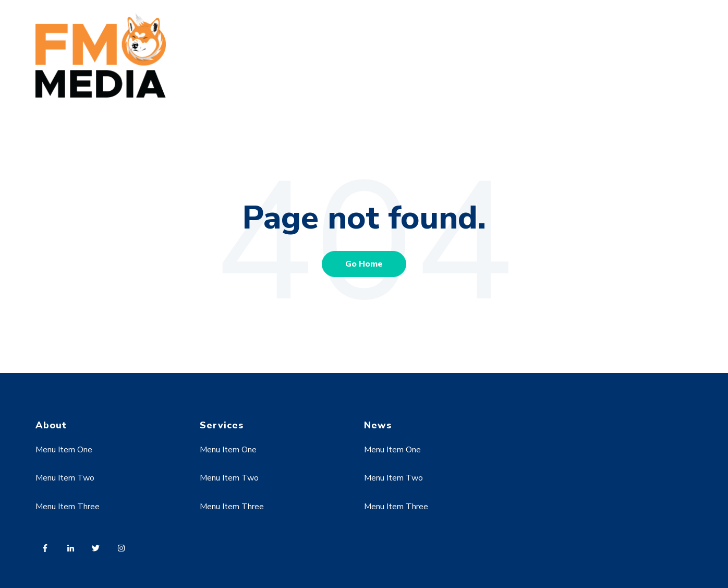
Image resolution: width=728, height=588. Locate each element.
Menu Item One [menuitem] (64, 450)
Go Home (364, 264)
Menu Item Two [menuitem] (65, 478)
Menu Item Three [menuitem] (68, 507)
